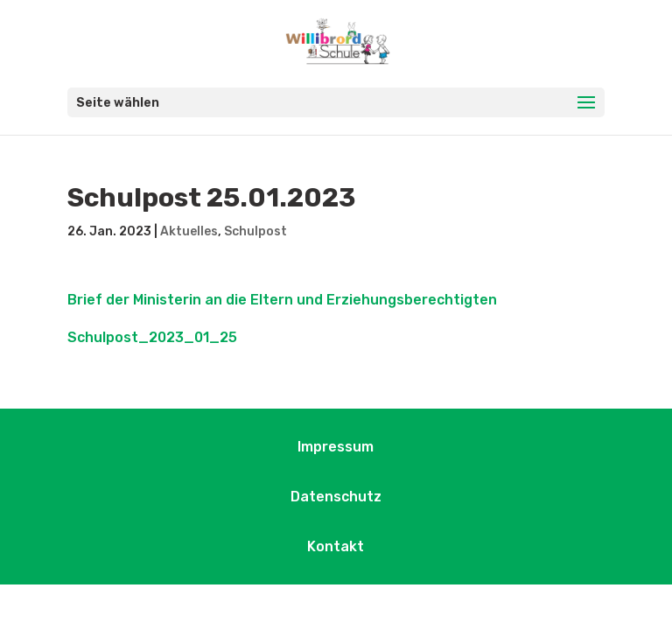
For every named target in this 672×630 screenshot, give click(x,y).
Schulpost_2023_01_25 (152, 337)
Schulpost (255, 231)
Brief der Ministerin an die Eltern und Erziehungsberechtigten (282, 300)
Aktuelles (189, 231)
